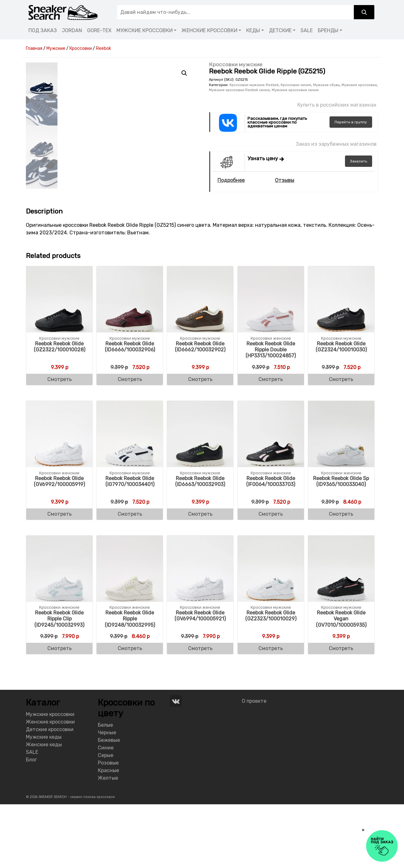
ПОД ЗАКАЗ (43, 30)
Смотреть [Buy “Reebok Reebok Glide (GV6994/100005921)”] (200, 712)
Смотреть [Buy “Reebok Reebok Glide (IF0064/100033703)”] (271, 578)
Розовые (108, 826)
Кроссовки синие (296, 85)
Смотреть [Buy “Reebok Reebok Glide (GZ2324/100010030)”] (341, 443)
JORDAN (72, 30)
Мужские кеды (44, 801)
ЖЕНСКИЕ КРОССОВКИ (209, 30)
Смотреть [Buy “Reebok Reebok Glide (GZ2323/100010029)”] (271, 712)
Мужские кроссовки (359, 85)
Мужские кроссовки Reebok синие (239, 90)
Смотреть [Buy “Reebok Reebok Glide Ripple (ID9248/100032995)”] (130, 712)
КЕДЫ (253, 30)
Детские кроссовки (50, 793)
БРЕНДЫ (328, 30)
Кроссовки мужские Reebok (254, 85)
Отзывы (285, 180)
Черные (107, 796)
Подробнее (231, 180)
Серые (106, 819)
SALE (307, 30)
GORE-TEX (99, 30)
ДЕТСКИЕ (280, 30)
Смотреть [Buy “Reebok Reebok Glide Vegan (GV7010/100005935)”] (341, 712)
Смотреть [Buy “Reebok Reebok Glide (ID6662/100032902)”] (200, 443)
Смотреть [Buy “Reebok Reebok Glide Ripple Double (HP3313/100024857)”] (271, 443)
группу (351, 122)
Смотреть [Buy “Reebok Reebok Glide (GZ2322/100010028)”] (59, 443)
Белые (105, 788)
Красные (108, 834)
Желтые (108, 841)
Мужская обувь (326, 85)
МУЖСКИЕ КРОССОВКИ (145, 30)
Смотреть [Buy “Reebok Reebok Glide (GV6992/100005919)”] (59, 578)
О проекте (254, 765)
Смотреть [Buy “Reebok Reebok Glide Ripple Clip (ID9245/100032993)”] (59, 712)
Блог (31, 823)
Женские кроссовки (50, 786)
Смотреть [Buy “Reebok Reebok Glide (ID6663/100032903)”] (200, 578)
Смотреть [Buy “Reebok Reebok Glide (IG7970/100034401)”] (130, 578)
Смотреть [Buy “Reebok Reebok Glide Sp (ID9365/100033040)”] (341, 578)
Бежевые (109, 803)
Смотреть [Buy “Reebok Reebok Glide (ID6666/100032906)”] (130, 443)
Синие (106, 811)
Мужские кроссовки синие (295, 90)
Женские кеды (44, 808)
